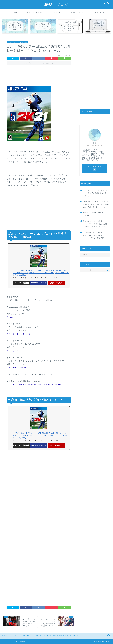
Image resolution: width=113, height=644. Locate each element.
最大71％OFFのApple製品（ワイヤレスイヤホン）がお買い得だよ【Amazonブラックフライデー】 (96, 235)
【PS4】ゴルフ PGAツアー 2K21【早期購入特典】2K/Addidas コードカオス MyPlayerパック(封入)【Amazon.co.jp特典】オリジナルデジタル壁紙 (41, 273)
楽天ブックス (56, 283)
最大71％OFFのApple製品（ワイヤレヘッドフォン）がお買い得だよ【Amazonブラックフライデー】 (96, 224)
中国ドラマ (56, 12)
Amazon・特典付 (21, 283)
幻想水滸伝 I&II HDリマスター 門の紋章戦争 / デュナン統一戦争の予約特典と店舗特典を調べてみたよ (96, 204)
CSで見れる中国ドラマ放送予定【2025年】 (95, 214)
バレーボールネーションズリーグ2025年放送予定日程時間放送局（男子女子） (95, 193)
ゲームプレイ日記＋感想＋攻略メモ (17, 42)
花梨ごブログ (56, 4)
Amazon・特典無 (39, 283)
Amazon (10, 317)
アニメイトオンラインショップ (20, 334)
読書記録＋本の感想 (78, 12)
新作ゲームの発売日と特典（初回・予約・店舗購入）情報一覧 (34, 385)
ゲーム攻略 (13, 12)
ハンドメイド (100, 12)
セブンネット (13, 351)
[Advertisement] (39, 77)
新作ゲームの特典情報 (35, 12)
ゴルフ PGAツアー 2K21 (18, 368)
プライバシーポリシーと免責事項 (15, 641)
